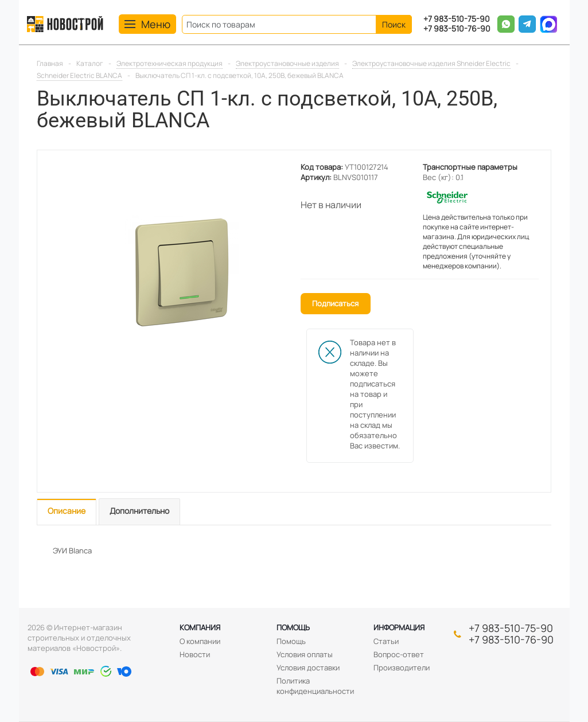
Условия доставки (308, 668)
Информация (399, 627)
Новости (195, 654)
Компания (200, 627)
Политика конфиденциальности (315, 686)
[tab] (67, 512)
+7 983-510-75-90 (457, 19)
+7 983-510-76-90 (457, 29)
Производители (402, 668)
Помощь (293, 627)
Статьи (386, 641)
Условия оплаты (305, 654)
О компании (200, 641)
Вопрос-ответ (399, 654)
